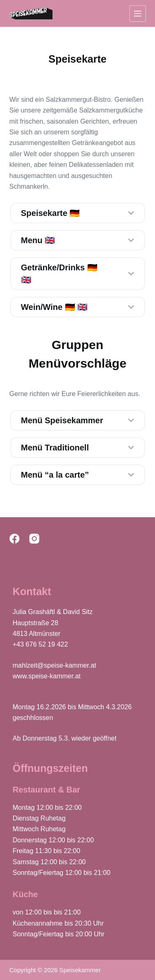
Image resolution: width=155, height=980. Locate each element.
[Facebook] (14, 539)
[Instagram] (34, 539)
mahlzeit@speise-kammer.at (55, 665)
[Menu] (138, 14)
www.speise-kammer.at (47, 676)
